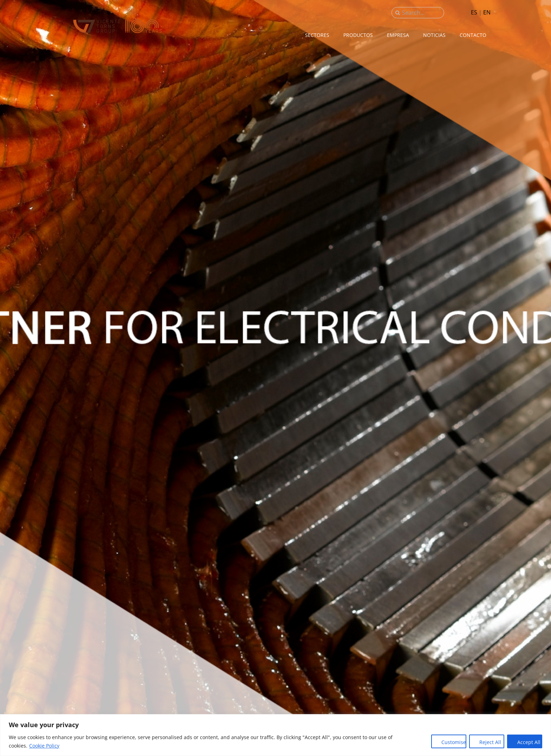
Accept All (529, 742)
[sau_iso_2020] (117, 21)
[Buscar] (398, 13)
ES (474, 12)
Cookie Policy (44, 746)
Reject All (490, 742)
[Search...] (418, 13)
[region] (275, 735)
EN (487, 12)
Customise (454, 742)
